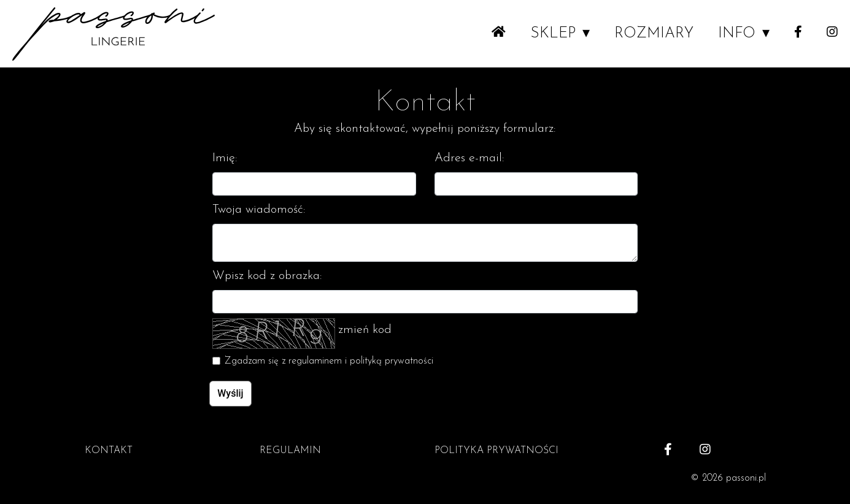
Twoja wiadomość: (259, 210)
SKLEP (553, 34)
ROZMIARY (654, 34)
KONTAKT (109, 451)
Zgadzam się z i (329, 361)
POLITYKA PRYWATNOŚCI (496, 451)
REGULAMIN (290, 451)
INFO (737, 34)
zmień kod (365, 330)
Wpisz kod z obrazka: (267, 276)
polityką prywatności (392, 361)
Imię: (225, 158)
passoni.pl (746, 478)
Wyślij (230, 393)
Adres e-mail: (469, 158)
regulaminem (315, 361)
